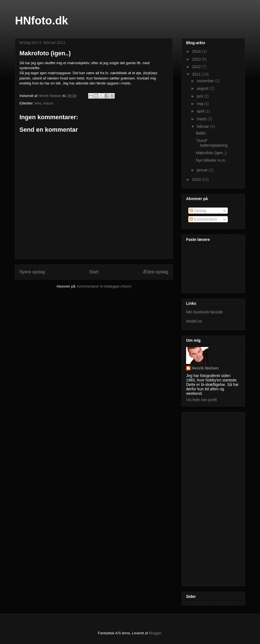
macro (48, 103)
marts (202, 119)
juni (200, 96)
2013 (197, 59)
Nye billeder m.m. (211, 160)
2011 (197, 74)
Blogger (155, 633)
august (203, 88)
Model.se (194, 321)
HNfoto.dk (42, 21)
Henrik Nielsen (205, 368)
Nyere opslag (32, 272)
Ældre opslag (156, 272)
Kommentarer (203, 219)
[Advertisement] (208, 498)
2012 (197, 67)
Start (94, 272)
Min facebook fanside (204, 312)
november (206, 81)
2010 (197, 179)
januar (203, 170)
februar (203, 126)
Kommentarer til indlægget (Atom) (104, 286)
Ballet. (201, 133)
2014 (197, 51)
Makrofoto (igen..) (211, 153)
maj (200, 104)
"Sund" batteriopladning (212, 143)
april (201, 111)
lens (38, 103)
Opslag (198, 211)
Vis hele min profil (201, 400)
